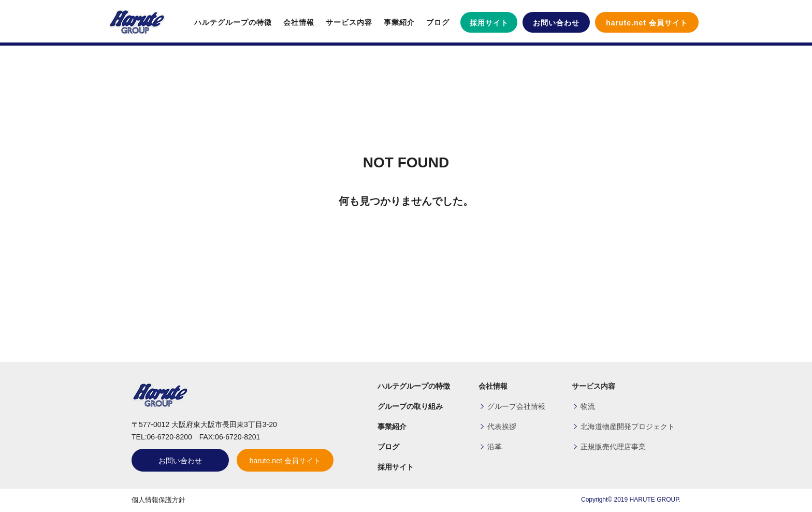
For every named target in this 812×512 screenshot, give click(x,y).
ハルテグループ (137, 22)
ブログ (438, 22)
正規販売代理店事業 (613, 447)
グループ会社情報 (516, 406)
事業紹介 (399, 22)
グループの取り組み (410, 406)
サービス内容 (349, 22)
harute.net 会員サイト (647, 23)
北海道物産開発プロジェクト (628, 426)
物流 (588, 406)
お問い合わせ (556, 23)
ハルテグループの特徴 (233, 22)
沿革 (495, 447)
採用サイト (489, 23)
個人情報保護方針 (158, 500)
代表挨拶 (502, 426)
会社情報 (299, 22)
